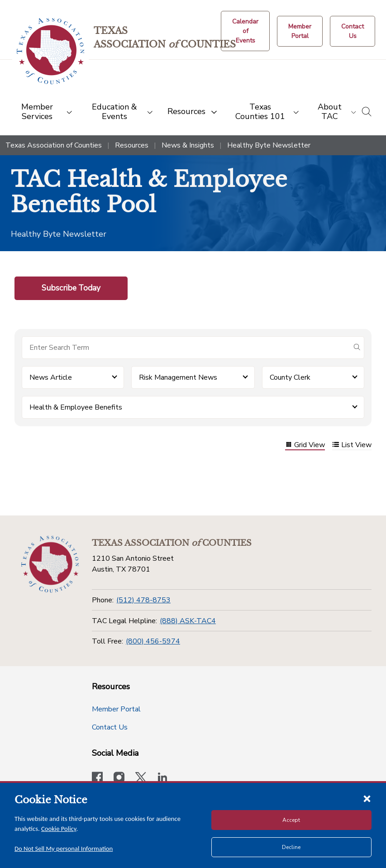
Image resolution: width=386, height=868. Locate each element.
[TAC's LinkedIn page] (162, 778)
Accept (291, 820)
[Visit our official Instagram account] (119, 778)
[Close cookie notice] (367, 798)
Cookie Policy (59, 829)
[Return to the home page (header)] (50, 51)
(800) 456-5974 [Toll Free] (153, 641)
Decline (291, 847)
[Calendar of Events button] (245, 31)
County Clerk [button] (290, 377)
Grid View (305, 446)
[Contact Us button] (353, 31)
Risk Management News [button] (178, 377)
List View (352, 446)
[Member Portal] (300, 31)
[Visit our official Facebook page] (97, 778)
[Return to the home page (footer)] (50, 564)
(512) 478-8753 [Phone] (143, 600)
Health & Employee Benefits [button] (76, 407)
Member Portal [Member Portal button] (116, 709)
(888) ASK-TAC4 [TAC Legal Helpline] (188, 621)
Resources (132, 145)
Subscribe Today (71, 288)
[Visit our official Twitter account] (141, 778)
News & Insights (188, 145)
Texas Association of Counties (54, 145)
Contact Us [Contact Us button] (110, 727)
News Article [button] (51, 377)
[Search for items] (186, 348)
